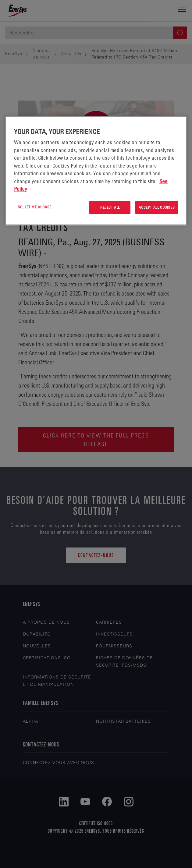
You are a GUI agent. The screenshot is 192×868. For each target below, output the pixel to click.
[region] (96, 171)
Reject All (110, 207)
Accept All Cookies (157, 207)
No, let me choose (35, 207)
